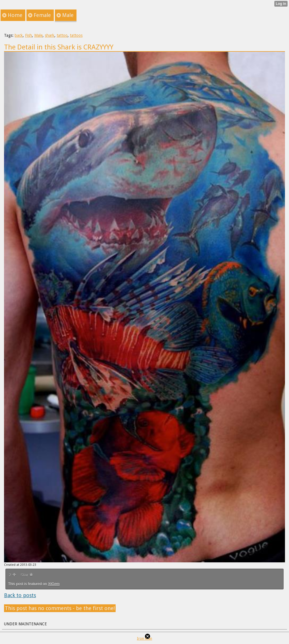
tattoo (62, 35)
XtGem (54, 584)
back (19, 35)
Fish (28, 35)
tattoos (76, 35)
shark (50, 35)
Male (38, 35)
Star (27, 575)
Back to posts (20, 595)
